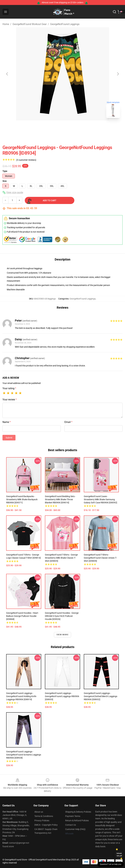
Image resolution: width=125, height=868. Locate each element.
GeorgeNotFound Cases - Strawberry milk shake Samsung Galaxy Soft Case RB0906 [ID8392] (100, 499)
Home (6, 24)
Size (5, 181)
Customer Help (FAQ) (75, 829)
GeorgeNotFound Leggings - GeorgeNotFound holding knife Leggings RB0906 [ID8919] (21, 696)
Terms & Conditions (44, 816)
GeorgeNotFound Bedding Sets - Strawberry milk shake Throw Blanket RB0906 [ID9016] (60, 499)
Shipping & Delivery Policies (78, 812)
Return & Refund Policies (77, 820)
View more (62, 635)
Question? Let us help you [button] (111, 864)
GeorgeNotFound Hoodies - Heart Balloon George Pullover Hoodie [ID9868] (22, 616)
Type (5, 171)
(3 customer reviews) (26, 160)
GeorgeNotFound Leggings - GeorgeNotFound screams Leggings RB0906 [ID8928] (24, 755)
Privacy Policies (42, 820)
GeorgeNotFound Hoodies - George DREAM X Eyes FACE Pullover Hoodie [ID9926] (62, 616)
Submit (9, 438)
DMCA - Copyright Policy (46, 825)
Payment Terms (73, 816)
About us (39, 812)
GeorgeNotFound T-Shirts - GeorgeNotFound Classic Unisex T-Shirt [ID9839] (100, 558)
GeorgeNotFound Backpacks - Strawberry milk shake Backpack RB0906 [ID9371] (22, 499)
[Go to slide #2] (71, 127)
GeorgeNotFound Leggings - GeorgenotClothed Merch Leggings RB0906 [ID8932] (101, 696)
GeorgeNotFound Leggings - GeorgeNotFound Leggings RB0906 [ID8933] (62, 696)
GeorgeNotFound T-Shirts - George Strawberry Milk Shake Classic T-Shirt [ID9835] (61, 558)
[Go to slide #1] (55, 127)
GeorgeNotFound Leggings (65, 24)
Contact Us (71, 825)
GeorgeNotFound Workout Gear (30, 24)
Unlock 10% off (119, 855)
